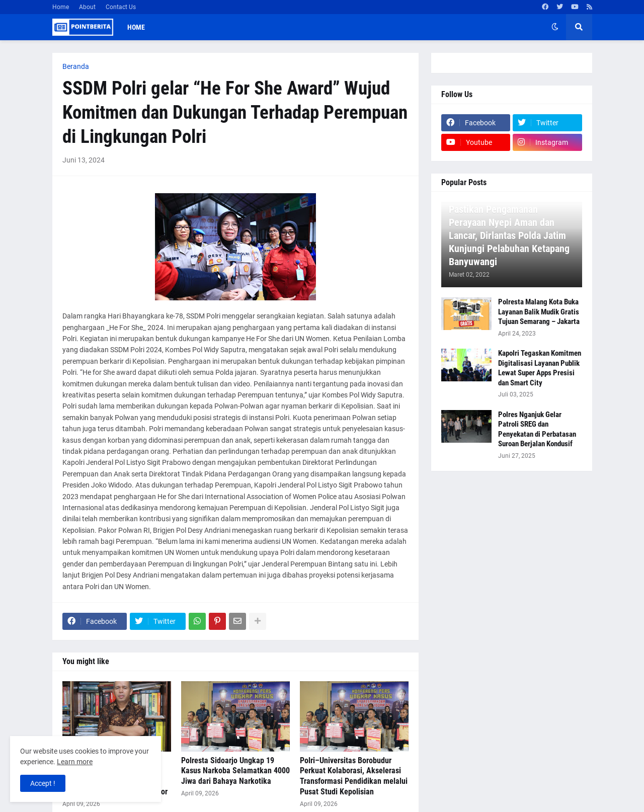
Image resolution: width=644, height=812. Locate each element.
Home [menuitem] (136, 27)
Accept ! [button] (43, 783)
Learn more (75, 762)
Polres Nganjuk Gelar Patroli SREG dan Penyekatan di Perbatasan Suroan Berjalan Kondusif (537, 429)
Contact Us (121, 7)
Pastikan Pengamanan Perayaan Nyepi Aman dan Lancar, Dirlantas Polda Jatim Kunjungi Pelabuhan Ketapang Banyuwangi (509, 235)
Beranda (76, 66)
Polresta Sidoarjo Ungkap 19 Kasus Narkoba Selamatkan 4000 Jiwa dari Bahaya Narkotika (235, 771)
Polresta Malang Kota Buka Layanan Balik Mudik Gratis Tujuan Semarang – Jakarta (539, 312)
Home (61, 7)
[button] (555, 27)
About (87, 7)
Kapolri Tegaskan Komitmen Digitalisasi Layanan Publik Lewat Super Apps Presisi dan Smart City (540, 368)
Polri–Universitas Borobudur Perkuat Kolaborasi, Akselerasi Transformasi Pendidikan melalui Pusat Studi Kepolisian (354, 776)
